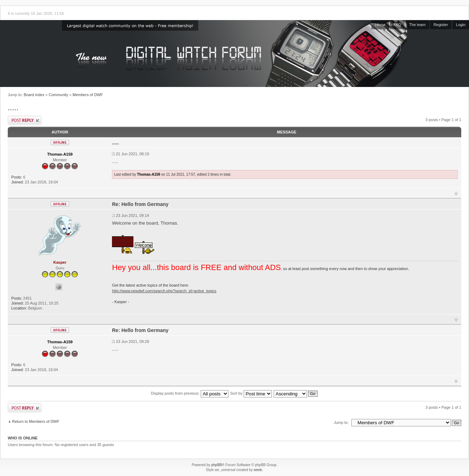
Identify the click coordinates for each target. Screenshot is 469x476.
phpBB (217, 465)
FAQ (397, 25)
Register (441, 25)
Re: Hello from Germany (140, 204)
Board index (34, 95)
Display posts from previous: (190, 393)
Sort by (251, 393)
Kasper (60, 262)
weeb (258, 470)
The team (417, 25)
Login (461, 25)
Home (380, 25)
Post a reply (25, 120)
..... (13, 108)
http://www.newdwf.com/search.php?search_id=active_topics (164, 291)
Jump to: (341, 422)
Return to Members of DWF (36, 421)
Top (456, 193)
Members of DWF (88, 95)
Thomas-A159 (60, 154)
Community (58, 95)
